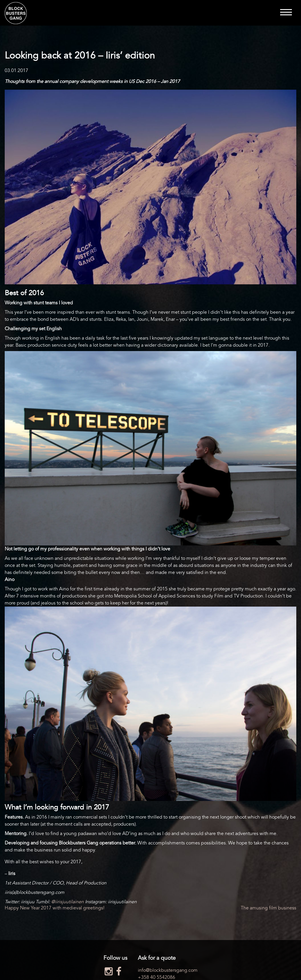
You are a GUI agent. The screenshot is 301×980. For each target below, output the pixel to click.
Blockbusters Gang (16, 13)
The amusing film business (269, 908)
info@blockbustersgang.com (168, 970)
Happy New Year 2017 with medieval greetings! (55, 908)
